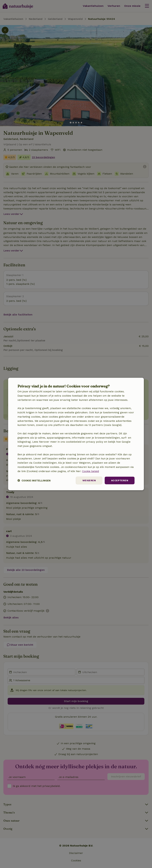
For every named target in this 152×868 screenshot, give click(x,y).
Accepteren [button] (120, 480)
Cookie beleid (91, 471)
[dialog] (76, 434)
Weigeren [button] (89, 480)
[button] (34, 480)
